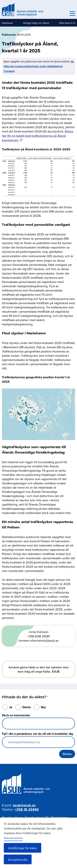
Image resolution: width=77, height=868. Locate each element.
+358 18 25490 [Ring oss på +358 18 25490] (27, 809)
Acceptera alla (18, 860)
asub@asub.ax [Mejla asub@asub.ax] (24, 805)
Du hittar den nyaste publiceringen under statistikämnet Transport (39, 66)
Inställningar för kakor (23, 848)
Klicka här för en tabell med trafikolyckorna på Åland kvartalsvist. (38, 136)
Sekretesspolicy (13, 838)
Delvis (27, 707)
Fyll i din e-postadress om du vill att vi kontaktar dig (37, 734)
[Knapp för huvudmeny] (72, 14)
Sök (64, 14)
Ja (11, 707)
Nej (43, 707)
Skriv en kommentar (16, 715)
